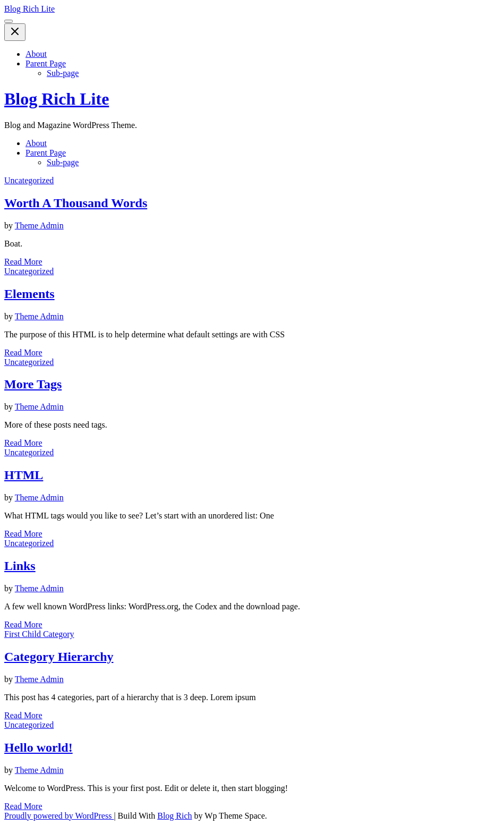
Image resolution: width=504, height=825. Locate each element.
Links (20, 566)
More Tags (33, 384)
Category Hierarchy (59, 657)
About (36, 54)
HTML (24, 475)
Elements (29, 294)
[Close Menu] (15, 32)
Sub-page (63, 73)
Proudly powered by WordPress (59, 816)
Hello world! (39, 747)
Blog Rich (174, 816)
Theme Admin (39, 226)
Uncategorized (29, 180)
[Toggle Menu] (8, 21)
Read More (23, 262)
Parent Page (46, 63)
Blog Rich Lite (29, 9)
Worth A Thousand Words (76, 203)
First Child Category (39, 634)
